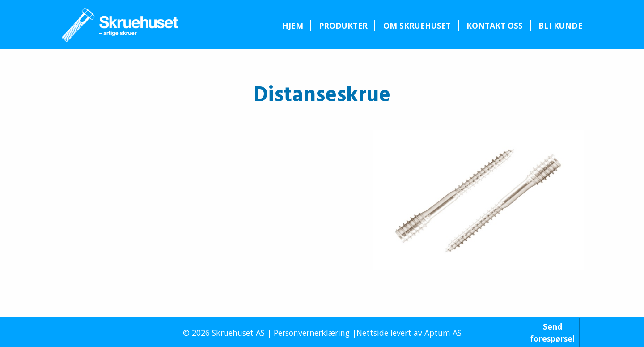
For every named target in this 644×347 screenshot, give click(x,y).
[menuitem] (292, 26)
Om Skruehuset (417, 26)
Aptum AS (443, 333)
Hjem (293, 26)
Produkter (343, 26)
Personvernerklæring (312, 333)
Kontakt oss (495, 26)
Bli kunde (560, 26)
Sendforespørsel (552, 332)
